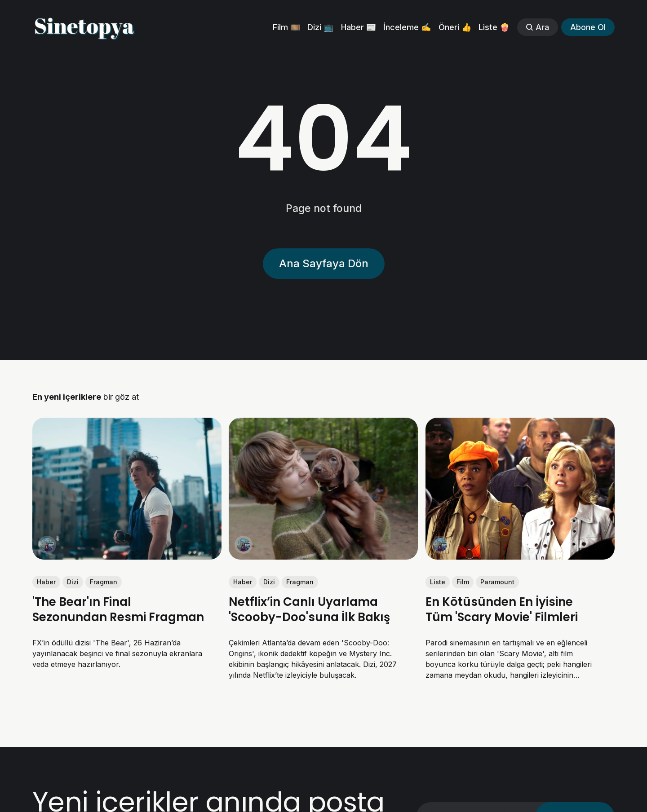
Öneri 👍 (455, 27)
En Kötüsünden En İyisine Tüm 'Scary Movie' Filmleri (502, 609)
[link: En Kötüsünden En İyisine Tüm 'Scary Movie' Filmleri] (520, 556)
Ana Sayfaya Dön (324, 263)
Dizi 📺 (320, 27)
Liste (438, 582)
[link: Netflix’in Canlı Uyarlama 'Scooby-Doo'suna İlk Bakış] (323, 556)
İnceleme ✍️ (407, 27)
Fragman (104, 582)
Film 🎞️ (286, 27)
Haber (46, 582)
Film (463, 582)
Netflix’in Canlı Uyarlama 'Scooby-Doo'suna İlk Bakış (309, 609)
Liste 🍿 (494, 27)
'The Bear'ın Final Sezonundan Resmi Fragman (118, 609)
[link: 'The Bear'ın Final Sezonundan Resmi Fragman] (127, 556)
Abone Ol (588, 27)
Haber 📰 (359, 27)
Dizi (73, 582)
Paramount (497, 582)
